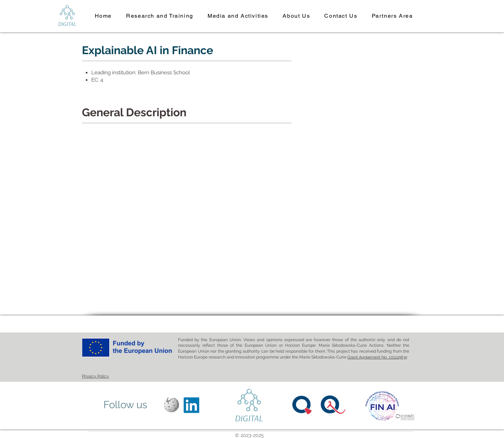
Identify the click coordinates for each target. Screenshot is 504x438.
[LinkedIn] (191, 405)
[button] (160, 16)
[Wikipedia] (171, 405)
